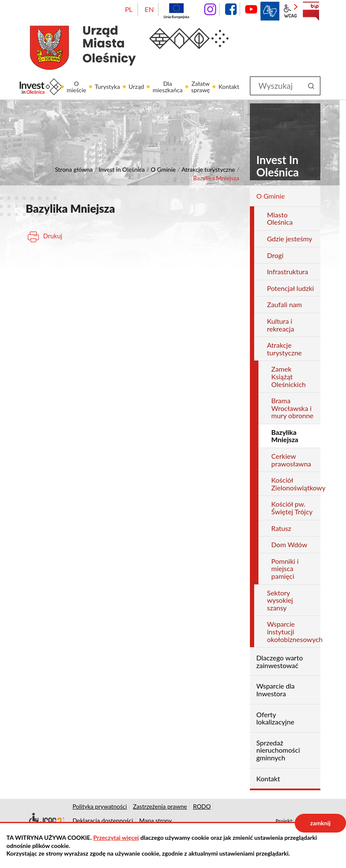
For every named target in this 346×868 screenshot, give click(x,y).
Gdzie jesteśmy (290, 239)
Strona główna (74, 169)
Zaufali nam (284, 304)
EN (149, 9)
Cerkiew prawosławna (291, 460)
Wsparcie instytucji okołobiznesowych (294, 631)
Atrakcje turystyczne (208, 169)
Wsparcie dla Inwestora (276, 690)
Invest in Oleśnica (122, 169)
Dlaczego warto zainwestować (280, 661)
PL (129, 9)
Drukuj (53, 236)
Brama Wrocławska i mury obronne (292, 408)
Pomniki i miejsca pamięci (285, 569)
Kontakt (268, 779)
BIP (311, 11)
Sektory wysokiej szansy (280, 600)
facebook (231, 9)
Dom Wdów (289, 544)
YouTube (251, 9)
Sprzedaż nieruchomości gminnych (278, 750)
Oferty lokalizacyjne (275, 718)
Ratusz (281, 528)
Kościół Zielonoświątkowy (296, 484)
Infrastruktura (287, 271)
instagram (210, 9)
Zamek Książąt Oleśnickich (289, 376)
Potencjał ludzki (290, 288)
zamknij (320, 823)
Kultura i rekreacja (280, 325)
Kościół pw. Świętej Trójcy (292, 508)
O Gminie (163, 169)
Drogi (275, 255)
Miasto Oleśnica (280, 218)
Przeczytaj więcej (116, 837)
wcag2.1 (290, 11)
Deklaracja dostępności (45, 821)
